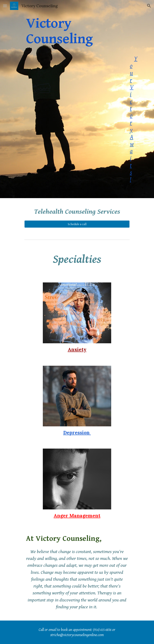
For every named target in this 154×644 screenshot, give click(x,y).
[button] (5, 6)
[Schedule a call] (77, 224)
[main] (77, 99)
